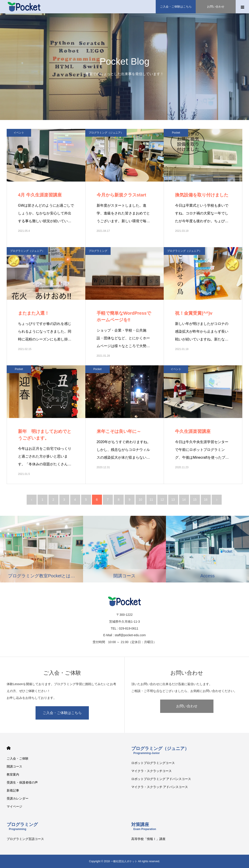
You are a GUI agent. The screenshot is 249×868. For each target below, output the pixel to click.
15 (195, 500)
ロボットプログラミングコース (153, 763)
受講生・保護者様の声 (22, 782)
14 (184, 500)
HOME (9, 748)
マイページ (14, 806)
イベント (19, 133)
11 (151, 500)
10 (140, 500)
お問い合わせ (187, 706)
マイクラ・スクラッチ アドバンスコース (160, 787)
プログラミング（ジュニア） (106, 133)
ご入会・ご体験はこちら (62, 713)
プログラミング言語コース (25, 839)
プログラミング (98, 251)
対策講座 (144, 826)
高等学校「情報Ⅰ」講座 (148, 839)
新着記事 (13, 790)
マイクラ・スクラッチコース (151, 771)
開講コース (14, 766)
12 (162, 500)
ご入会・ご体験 (18, 758)
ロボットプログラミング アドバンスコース (161, 779)
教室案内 (13, 774)
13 (173, 500)
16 (206, 500)
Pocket (176, 133)
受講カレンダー (18, 798)
